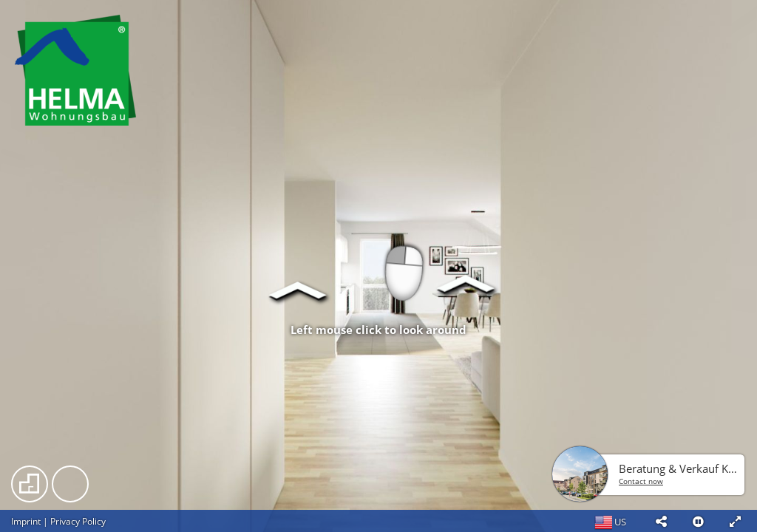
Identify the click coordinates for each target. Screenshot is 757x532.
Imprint (26, 521)
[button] (661, 521)
